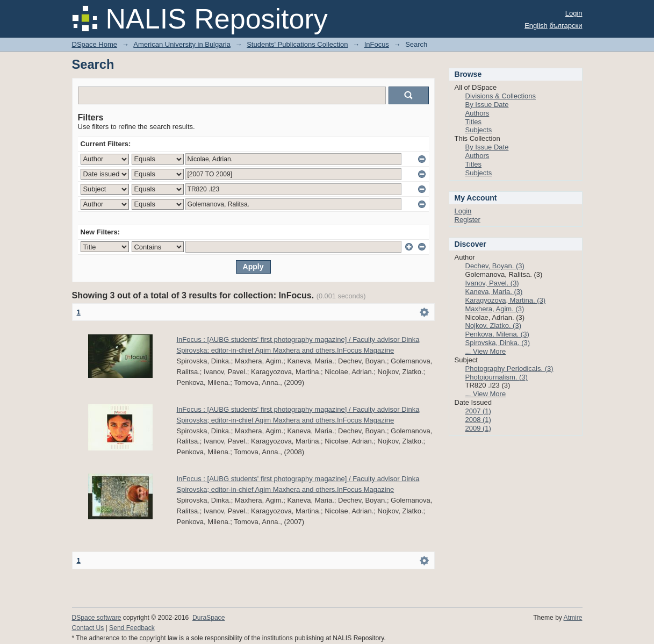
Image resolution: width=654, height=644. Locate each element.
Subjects (479, 130)
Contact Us (88, 628)
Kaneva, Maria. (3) (494, 292)
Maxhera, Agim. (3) (495, 309)
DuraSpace (209, 618)
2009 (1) (478, 428)
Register (468, 220)
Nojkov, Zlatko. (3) (494, 325)
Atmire (573, 618)
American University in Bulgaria (182, 44)
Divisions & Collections (501, 96)
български (566, 26)
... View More (486, 351)
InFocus (377, 44)
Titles (474, 122)
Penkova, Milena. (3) (497, 334)
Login (574, 13)
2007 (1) (478, 411)
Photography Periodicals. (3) (509, 368)
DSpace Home (95, 44)
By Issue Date (487, 105)
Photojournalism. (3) (497, 377)
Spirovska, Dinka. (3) (498, 343)
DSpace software (97, 618)
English (536, 26)
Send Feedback (132, 628)
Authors (477, 113)
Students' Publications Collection (297, 44)
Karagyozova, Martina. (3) (506, 300)
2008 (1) (478, 420)
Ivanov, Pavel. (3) (492, 283)
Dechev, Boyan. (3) (495, 266)
